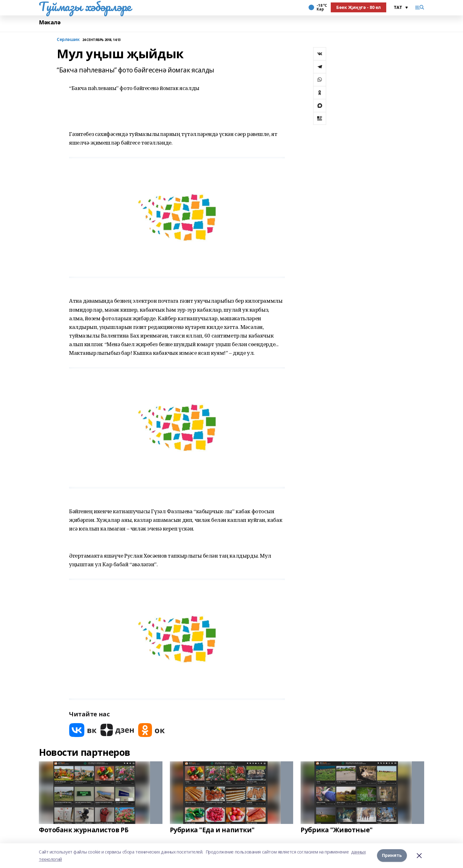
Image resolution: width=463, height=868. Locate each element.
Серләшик (68, 40)
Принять (392, 856)
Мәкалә (50, 22)
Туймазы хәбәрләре (85, 6)
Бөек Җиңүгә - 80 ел (359, 7)
